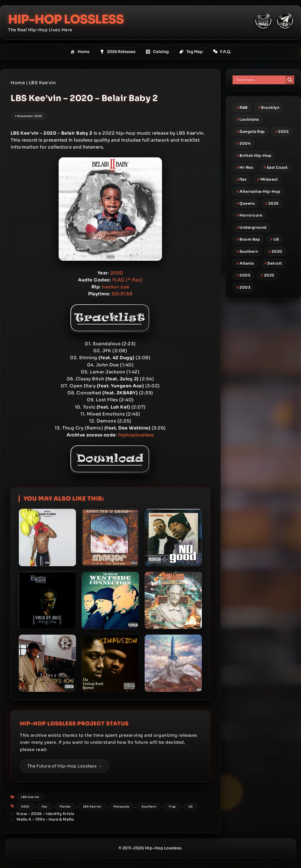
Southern (149, 806)
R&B (242, 107)
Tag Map (191, 52)
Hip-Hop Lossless (67, 19)
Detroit (273, 263)
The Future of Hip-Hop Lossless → (65, 766)
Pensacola (121, 806)
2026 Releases (118, 52)
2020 (25, 806)
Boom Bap (248, 239)
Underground (252, 227)
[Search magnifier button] (290, 80)
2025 (272, 203)
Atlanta (245, 263)
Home (80, 52)
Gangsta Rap (251, 131)
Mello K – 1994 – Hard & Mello (45, 819)
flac (44, 806)
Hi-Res (245, 167)
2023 (282, 131)
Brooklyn (269, 107)
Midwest (267, 179)
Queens (246, 203)
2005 (244, 275)
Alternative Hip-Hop (258, 191)
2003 (244, 287)
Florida (65, 806)
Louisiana (248, 119)
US (191, 806)
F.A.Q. (222, 52)
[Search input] (260, 80)
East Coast (276, 167)
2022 (268, 275)
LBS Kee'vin (43, 83)
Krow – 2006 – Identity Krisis (45, 814)
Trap (172, 806)
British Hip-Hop (254, 155)
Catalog (157, 52)
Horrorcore (249, 215)
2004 (244, 143)
